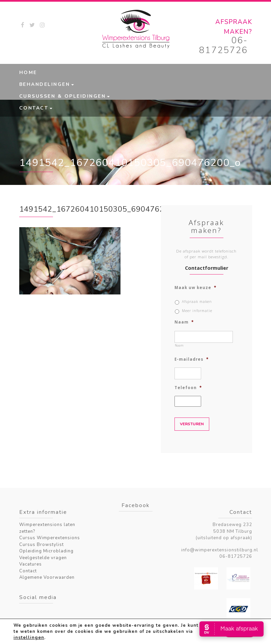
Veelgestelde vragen (43, 558)
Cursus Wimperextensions (50, 538)
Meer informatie (197, 311)
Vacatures (31, 564)
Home (28, 73)
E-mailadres (192, 359)
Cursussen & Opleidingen (63, 96)
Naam (184, 322)
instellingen (29, 638)
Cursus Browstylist (42, 545)
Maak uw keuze (195, 288)
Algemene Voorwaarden (47, 577)
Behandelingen (45, 84)
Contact (34, 108)
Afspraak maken (197, 302)
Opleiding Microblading (46, 551)
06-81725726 (223, 45)
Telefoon (188, 388)
